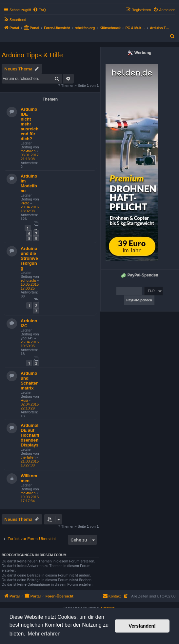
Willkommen (29, 478)
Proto (25, 203)
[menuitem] (39, 10)
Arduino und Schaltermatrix (29, 381)
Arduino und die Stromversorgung (29, 258)
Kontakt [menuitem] (112, 596)
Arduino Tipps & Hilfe (32, 55)
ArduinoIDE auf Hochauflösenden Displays (30, 435)
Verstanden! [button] (142, 626)
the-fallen (28, 151)
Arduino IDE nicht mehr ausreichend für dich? (30, 124)
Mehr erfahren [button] (44, 634)
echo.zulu (28, 280)
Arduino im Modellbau (29, 183)
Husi (24, 400)
